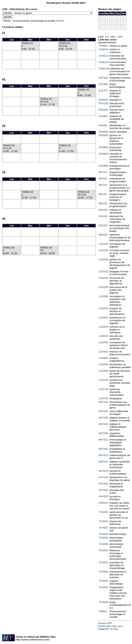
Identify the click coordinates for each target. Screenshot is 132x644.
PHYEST (104, 496)
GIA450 (103, 125)
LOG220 (103, 250)
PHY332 (103, 484)
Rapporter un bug (108, 629)
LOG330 (103, 287)
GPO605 (104, 166)
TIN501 (103, 611)
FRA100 (103, 103)
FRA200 (103, 110)
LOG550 (103, 342)
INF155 (103, 203)
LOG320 (103, 278)
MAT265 (103, 433)
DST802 (103, 84)
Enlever (60, 21)
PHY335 (103, 490)
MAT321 (103, 440)
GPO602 (104, 154)
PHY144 (103, 477)
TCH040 (103, 550)
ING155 (103, 216)
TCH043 (103, 562)
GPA (120, 37)
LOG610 (103, 352)
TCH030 (103, 534)
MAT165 (103, 418)
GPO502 (104, 147)
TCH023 (103, 521)
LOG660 (103, 371)
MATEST (104, 471)
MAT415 (103, 455)
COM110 (104, 56)
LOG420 (103, 318)
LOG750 (103, 398)
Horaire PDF (105, 623)
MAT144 (103, 402)
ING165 (103, 235)
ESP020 (103, 100)
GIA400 (103, 116)
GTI (107, 37)
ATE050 (103, 46)
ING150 (103, 210)
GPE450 (103, 135)
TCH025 (103, 528)
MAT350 (103, 449)
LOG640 (103, 364)
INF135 (103, 185)
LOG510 (103, 327)
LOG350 (103, 296)
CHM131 (104, 49)
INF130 (103, 179)
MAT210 (103, 424)
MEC (113, 37)
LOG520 (103, 336)
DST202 (103, 78)
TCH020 (103, 512)
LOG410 (103, 308)
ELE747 (103, 91)
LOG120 (103, 244)
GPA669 (103, 132)
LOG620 (103, 358)
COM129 (104, 69)
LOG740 (103, 389)
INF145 (103, 194)
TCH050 (103, 581)
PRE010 (103, 503)
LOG (101, 37)
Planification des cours (111, 626)
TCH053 (103, 587)
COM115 (104, 62)
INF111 (103, 172)
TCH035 (103, 544)
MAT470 (103, 462)
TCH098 (103, 602)
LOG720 (103, 380)
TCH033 (103, 538)
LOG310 (103, 271)
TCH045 (103, 572)
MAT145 (103, 411)
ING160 (103, 225)
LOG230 (103, 259)
